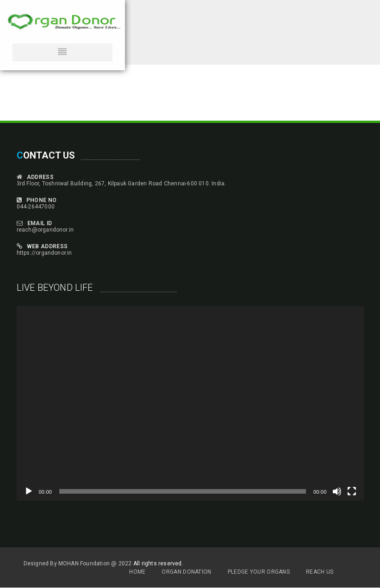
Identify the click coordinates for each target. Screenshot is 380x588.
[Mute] (337, 491)
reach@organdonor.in (45, 230)
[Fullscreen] (352, 491)
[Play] (29, 491)
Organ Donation (186, 572)
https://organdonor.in (44, 253)
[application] (190, 404)
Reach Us (320, 572)
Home (137, 572)
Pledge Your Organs (259, 572)
